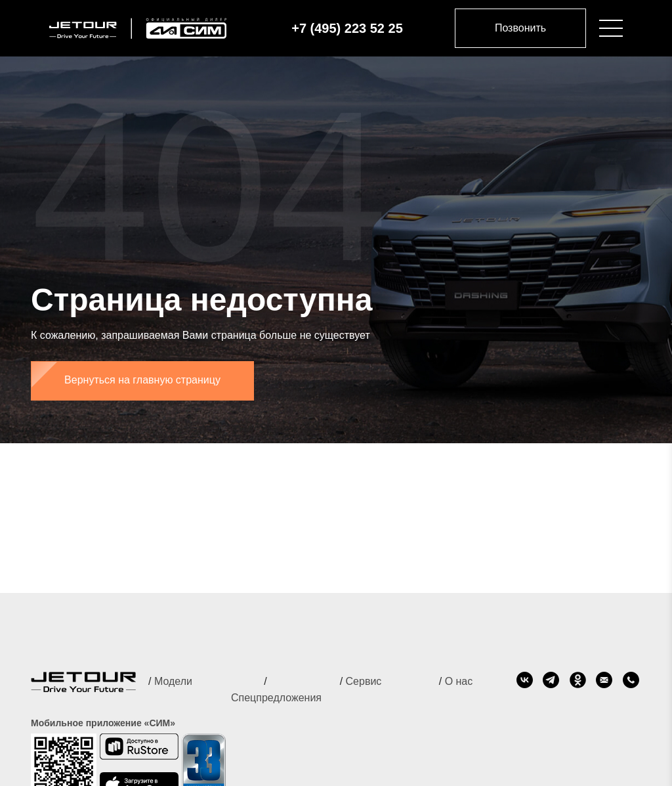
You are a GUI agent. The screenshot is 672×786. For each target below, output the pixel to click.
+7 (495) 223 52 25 (347, 28)
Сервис (364, 681)
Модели (173, 681)
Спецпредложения (276, 698)
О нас (459, 681)
